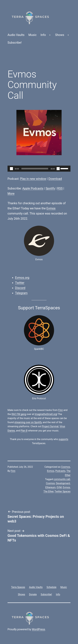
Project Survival (50, 426)
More (11, 194)
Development (63, 483)
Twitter (20, 283)
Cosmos (66, 467)
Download (55, 179)
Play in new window (33, 179)
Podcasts (60, 471)
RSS (60, 188)
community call (62, 479)
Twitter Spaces (62, 491)
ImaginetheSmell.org (46, 414)
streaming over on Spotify (28, 422)
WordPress (38, 629)
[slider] (35, 169)
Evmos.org (22, 278)
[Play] (11, 169)
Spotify (50, 188)
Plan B (24, 431)
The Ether (49, 491)
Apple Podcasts (33, 188)
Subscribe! (15, 43)
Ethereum (50, 487)
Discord (20, 288)
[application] (39, 169)
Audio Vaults (16, 35)
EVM (59, 487)
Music (33, 35)
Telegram (21, 293)
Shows (60, 35)
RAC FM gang (19, 414)
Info (43, 35)
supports (63, 439)
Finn (61, 410)
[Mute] (58, 169)
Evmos (51, 208)
